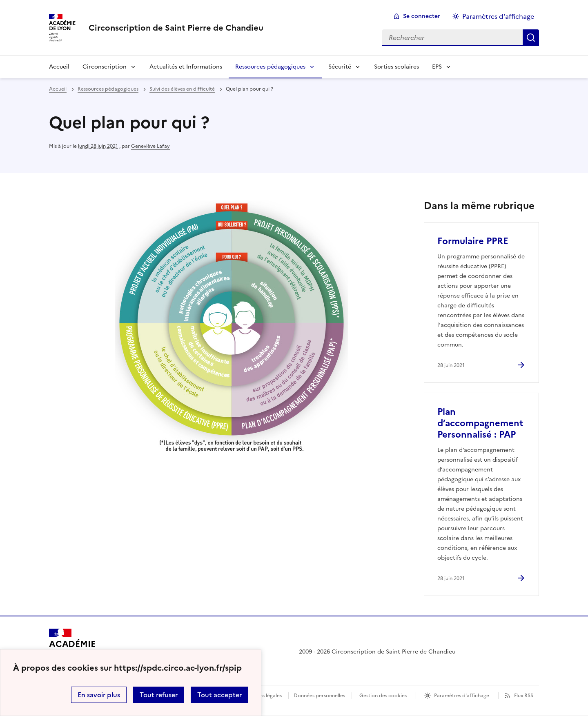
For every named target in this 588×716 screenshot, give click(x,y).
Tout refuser (159, 695)
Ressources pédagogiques (270, 67)
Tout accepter (219, 695)
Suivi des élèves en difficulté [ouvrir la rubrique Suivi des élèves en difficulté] (182, 89)
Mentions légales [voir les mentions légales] (262, 696)
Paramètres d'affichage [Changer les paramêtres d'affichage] (498, 16)
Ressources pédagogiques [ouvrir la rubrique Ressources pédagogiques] (108, 89)
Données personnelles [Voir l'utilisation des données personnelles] (319, 696)
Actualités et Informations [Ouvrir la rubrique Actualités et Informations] (186, 67)
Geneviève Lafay (150, 146)
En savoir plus (99, 695)
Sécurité (340, 67)
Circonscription (105, 67)
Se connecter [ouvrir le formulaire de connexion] (422, 16)
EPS (437, 67)
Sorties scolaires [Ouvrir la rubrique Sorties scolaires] (396, 67)
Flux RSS (524, 696)
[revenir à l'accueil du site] (176, 28)
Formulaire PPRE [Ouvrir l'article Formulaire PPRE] (473, 241)
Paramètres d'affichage (462, 696)
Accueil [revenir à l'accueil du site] (58, 89)
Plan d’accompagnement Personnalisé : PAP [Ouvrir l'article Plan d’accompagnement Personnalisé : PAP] (480, 423)
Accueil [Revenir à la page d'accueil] (59, 67)
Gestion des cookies (383, 696)
